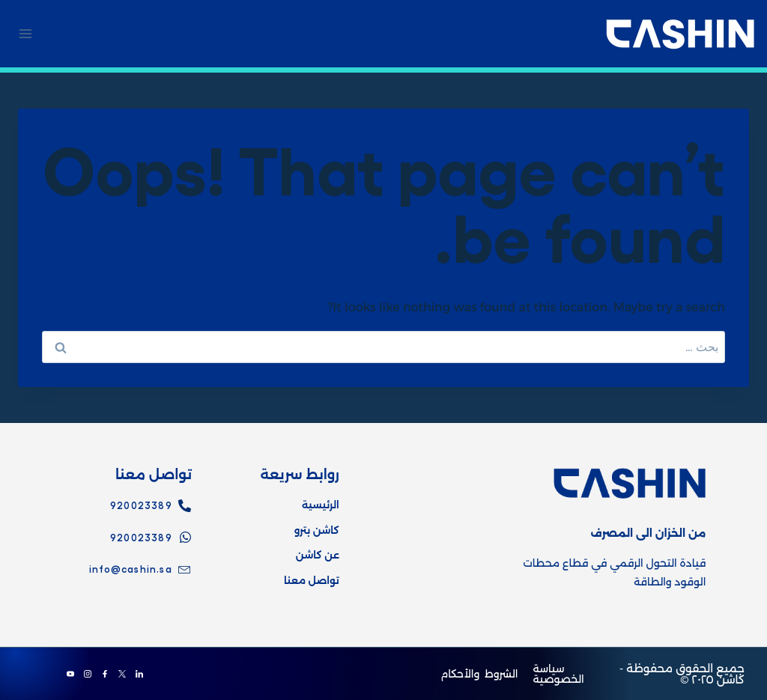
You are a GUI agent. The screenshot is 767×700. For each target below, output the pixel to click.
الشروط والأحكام (479, 674)
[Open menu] (26, 33)
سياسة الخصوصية (558, 674)
